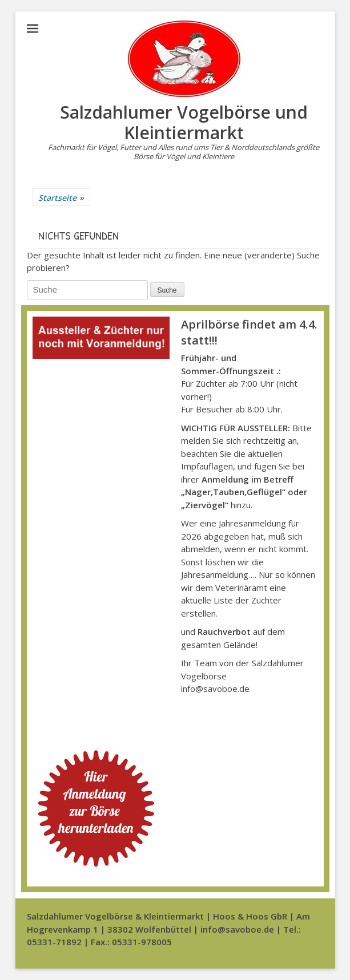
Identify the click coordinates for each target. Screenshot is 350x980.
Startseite (61, 198)
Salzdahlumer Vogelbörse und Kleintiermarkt (184, 122)
